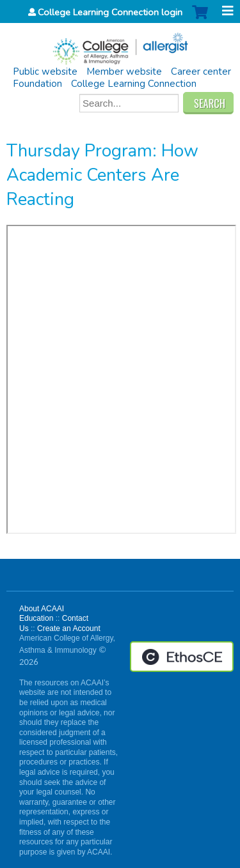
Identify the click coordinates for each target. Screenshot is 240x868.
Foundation (37, 84)
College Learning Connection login (110, 12)
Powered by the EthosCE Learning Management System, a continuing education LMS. (182, 657)
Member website (124, 72)
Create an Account (69, 628)
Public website (45, 72)
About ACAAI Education (42, 614)
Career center (201, 72)
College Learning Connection (134, 84)
